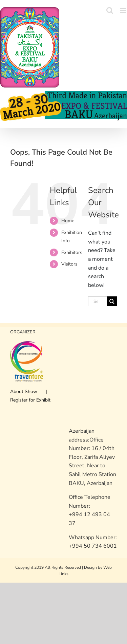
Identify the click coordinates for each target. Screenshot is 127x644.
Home (68, 221)
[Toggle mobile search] (110, 10)
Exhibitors (72, 252)
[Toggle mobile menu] (123, 10)
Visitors (69, 264)
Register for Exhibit (30, 400)
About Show (24, 392)
